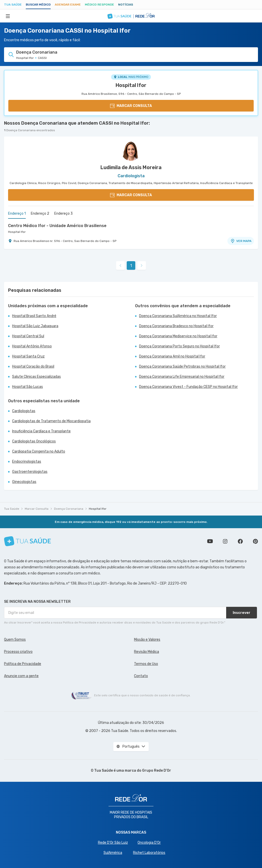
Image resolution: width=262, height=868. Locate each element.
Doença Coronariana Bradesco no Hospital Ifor (176, 326)
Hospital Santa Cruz (28, 356)
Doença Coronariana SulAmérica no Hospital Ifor (178, 316)
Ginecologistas (24, 482)
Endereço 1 (17, 214)
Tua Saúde (13, 5)
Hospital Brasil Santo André (34, 316)
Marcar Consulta (37, 509)
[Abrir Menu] (8, 16)
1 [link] (131, 266)
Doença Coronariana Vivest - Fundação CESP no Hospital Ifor (188, 387)
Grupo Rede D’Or (157, 771)
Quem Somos (15, 640)
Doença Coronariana (69, 509)
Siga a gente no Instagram (225, 541)
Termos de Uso (146, 664)
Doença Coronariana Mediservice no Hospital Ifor (178, 336)
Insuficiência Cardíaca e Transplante (41, 431)
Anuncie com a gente (21, 676)
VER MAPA (241, 241)
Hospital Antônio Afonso (32, 346)
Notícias (126, 5)
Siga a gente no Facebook (240, 541)
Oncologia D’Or (149, 843)
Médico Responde (99, 5)
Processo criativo (18, 652)
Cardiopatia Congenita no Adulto (39, 451)
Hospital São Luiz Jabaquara (35, 326)
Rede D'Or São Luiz (113, 843)
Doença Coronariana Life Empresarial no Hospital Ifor (182, 377)
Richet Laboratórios (149, 853)
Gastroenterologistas (30, 472)
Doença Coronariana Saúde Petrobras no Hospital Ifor (182, 366)
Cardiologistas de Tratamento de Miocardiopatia (51, 421)
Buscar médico (38, 5)
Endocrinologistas (27, 462)
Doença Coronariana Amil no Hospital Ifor (172, 356)
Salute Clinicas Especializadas (36, 377)
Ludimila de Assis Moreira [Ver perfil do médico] (131, 167)
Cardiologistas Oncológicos (34, 441)
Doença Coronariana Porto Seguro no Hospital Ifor (179, 346)
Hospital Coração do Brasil (33, 366)
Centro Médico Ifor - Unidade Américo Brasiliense (57, 226)
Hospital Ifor (131, 85)
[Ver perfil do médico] (131, 151)
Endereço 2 (40, 214)
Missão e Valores (147, 640)
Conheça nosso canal (210, 541)
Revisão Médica (147, 652)
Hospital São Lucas (28, 387)
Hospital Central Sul (28, 336)
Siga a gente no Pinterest (255, 541)
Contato (141, 676)
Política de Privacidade (23, 664)
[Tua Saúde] (28, 541)
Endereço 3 (63, 214)
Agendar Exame (68, 5)
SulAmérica (113, 853)
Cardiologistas (24, 411)
